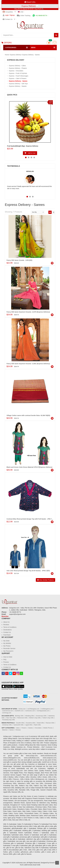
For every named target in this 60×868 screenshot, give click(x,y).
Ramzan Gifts (50, 723)
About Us (6, 622)
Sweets (30, 728)
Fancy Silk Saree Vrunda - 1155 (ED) (19, 260)
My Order (6, 641)
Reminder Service (9, 648)
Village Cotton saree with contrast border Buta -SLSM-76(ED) (28, 415)
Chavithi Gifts (20, 723)
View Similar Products (45, 580)
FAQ (5, 659)
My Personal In (8, 651)
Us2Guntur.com (30, 711)
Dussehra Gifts (31, 723)
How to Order (8, 657)
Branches (5, 616)
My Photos (7, 646)
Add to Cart (32, 153)
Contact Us (7, 632)
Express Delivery (16, 55)
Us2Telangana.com (34, 709)
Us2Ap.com (22, 709)
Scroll (57, 863)
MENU (33, 48)
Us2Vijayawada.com (43, 711)
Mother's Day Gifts (35, 718)
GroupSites (8, 12)
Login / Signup (9, 15)
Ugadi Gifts (29, 725)
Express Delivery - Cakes (17, 66)
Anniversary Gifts (41, 716)
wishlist (55, 43)
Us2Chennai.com (8, 711)
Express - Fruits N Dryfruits (18, 73)
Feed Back (7, 635)
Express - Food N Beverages (19, 76)
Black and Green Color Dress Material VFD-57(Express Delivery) (29, 467)
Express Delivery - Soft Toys (18, 84)
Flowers (24, 728)
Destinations (7, 630)
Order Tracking (24, 16)
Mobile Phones (48, 728)
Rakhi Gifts (37, 725)
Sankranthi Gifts (18, 725)
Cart (49, 43)
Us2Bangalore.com (47, 709)
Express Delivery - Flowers (18, 68)
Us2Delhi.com (19, 711)
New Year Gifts (11, 718)
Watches (5, 730)
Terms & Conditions (10, 627)
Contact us (8, 19)
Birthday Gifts (19, 716)
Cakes (18, 728)
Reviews (6, 625)
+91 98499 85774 (40, 16)
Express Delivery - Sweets (18, 86)
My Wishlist (7, 643)
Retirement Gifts (22, 718)
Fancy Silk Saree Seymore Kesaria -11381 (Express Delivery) (28, 364)
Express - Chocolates (16, 71)
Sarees (12, 730)
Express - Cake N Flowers (18, 78)
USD (21, 12)
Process (6, 662)
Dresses (18, 730)
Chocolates (38, 728)
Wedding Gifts (30, 716)
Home (7, 55)
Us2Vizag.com (7, 713)
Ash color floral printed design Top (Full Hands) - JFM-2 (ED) (28, 571)
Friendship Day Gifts (8, 720)
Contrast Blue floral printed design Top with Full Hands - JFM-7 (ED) (31, 519)
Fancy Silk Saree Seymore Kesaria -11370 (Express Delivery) (28, 312)
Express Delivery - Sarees (31, 55)
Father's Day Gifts (48, 718)
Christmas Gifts (7, 725)
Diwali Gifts (40, 723)
